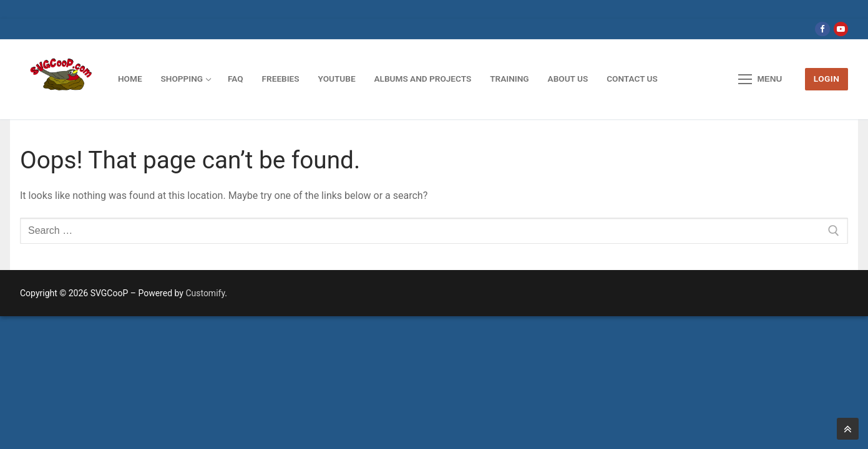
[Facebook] (822, 29)
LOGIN (827, 79)
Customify (205, 293)
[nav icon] (761, 79)
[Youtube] (841, 29)
